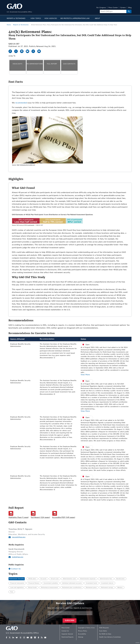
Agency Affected (17, 339)
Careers (123, 8)
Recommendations (35, 64)
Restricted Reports (67, 637)
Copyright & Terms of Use (86, 628)
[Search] (113, 11)
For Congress (101, 8)
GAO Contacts (69, 64)
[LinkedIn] (23, 51)
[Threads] (34, 51)
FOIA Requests (104, 628)
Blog (130, 8)
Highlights (17, 64)
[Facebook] (11, 51)
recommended (21, 103)
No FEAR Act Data (105, 634)
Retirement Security (17, 579)
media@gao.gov (18, 557)
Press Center (113, 8)
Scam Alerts (103, 631)
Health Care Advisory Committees (110, 637)
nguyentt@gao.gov (19, 537)
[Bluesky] (28, 51)
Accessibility (82, 634)
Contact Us (15, 569)
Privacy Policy (83, 631)
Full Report (52, 64)
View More (85, 375)
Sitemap (81, 637)
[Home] (27, 630)
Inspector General (67, 634)
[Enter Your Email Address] (70, 613)
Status (83, 339)
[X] (17, 51)
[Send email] (40, 51)
